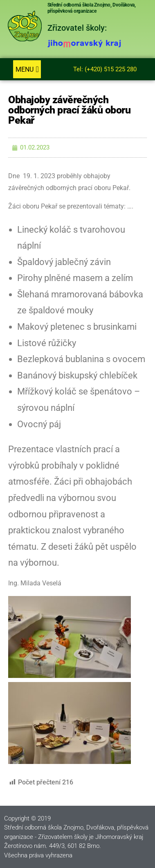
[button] (27, 69)
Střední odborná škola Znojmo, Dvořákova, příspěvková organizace (92, 8)
